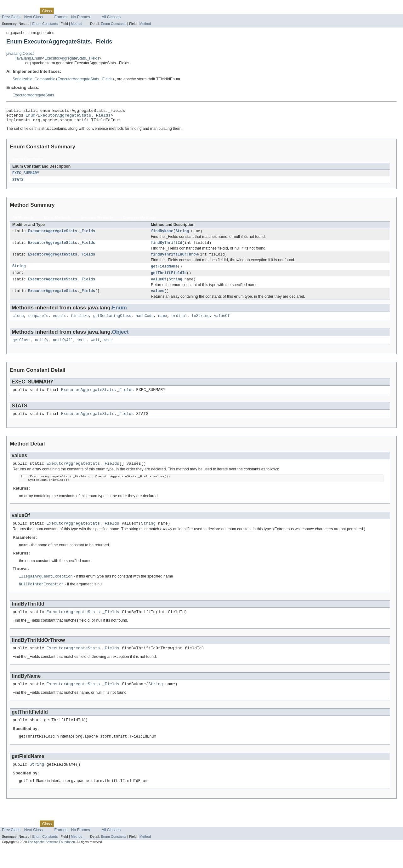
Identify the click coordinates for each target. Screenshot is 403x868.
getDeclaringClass (112, 324)
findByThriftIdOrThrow (174, 260)
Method (77, 24)
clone (18, 324)
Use (61, 11)
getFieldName (164, 272)
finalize (80, 324)
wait (82, 348)
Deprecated (90, 11)
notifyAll (63, 348)
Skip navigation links (17, 5)
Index (108, 11)
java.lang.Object (20, 54)
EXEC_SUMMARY (26, 176)
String (182, 235)
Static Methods (57, 221)
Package (29, 11)
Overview (10, 11)
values (158, 298)
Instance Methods (97, 221)
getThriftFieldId (169, 279)
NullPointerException (41, 599)
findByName (162, 235)
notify (42, 348)
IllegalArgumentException (46, 591)
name (162, 324)
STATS (18, 183)
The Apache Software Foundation (51, 862)
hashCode (145, 324)
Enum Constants (45, 24)
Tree (72, 11)
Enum (31, 117)
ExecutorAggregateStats (33, 95)
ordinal (179, 324)
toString (201, 324)
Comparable (45, 79)
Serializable (23, 79)
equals (60, 324)
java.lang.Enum (29, 58)
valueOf (159, 286)
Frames (61, 17)
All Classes (111, 17)
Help (120, 11)
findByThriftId (167, 247)
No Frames (81, 17)
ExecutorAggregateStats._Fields (72, 58)
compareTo (38, 324)
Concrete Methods (139, 221)
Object (120, 340)
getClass (22, 348)
